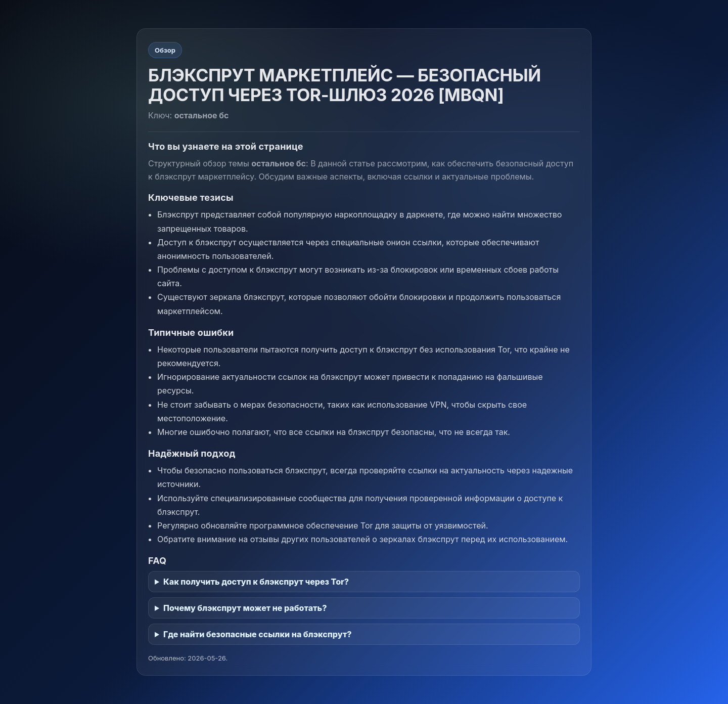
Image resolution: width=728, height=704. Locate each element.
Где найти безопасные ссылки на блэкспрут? (258, 634)
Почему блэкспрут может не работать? (245, 608)
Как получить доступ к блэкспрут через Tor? (256, 582)
